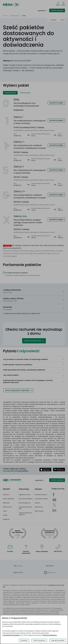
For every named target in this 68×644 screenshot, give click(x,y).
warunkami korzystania (11, 635)
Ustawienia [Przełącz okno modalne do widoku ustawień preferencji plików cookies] (24, 640)
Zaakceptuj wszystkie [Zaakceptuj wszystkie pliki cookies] (58, 640)
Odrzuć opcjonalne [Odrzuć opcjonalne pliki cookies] (39, 640)
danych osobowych (50, 635)
